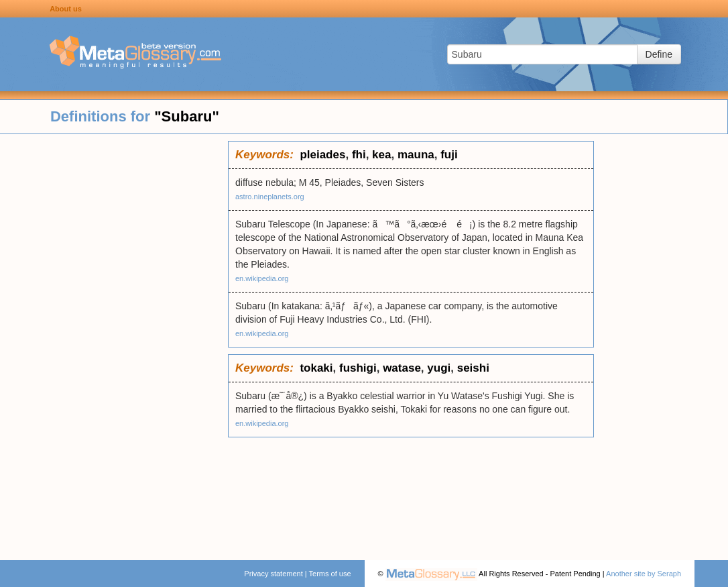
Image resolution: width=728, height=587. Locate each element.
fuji (449, 155)
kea (381, 155)
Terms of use (330, 574)
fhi (359, 155)
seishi (473, 368)
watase (402, 368)
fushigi (358, 368)
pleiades (322, 155)
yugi (439, 368)
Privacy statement (273, 574)
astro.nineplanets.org (270, 197)
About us (66, 9)
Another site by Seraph (644, 574)
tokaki (316, 368)
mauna (416, 155)
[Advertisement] (114, 342)
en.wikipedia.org (262, 278)
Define (659, 54)
